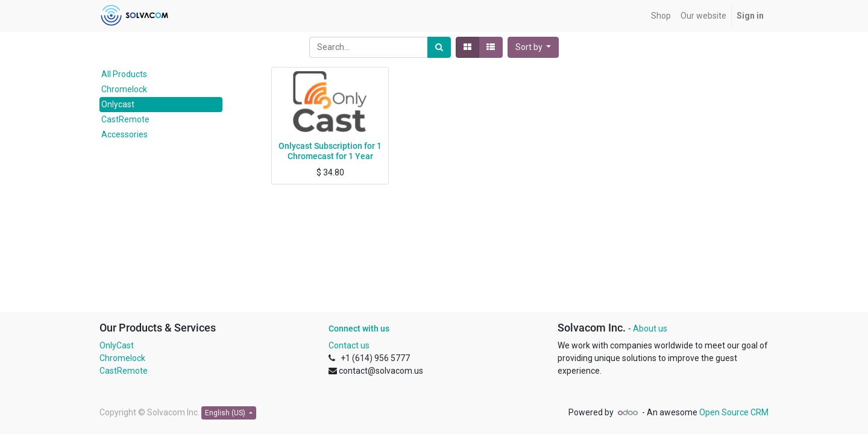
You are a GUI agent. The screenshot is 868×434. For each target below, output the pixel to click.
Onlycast (118, 104)
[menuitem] (661, 16)
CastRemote (125, 119)
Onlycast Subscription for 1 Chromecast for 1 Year (330, 151)
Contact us (349, 345)
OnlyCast (117, 345)
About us (650, 329)
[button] (533, 47)
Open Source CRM (734, 412)
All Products (124, 74)
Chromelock (124, 89)
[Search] (439, 47)
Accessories (124, 134)
